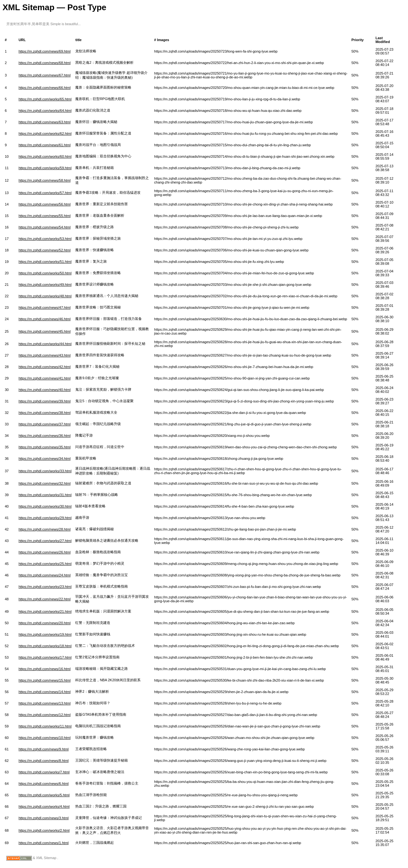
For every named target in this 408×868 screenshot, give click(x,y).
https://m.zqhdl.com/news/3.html (44, 818)
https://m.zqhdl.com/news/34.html (44, 459)
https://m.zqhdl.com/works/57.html (45, 193)
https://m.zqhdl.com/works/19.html (45, 634)
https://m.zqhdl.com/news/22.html (44, 599)
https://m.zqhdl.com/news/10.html (44, 738)
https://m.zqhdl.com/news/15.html (44, 680)
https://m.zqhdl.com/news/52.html (44, 250)
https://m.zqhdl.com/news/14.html (44, 692)
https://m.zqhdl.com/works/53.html (45, 239)
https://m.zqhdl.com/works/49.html (45, 285)
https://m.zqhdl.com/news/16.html (44, 669)
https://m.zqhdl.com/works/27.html (45, 541)
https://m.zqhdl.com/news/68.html (44, 63)
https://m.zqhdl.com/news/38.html (44, 413)
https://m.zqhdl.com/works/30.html (45, 506)
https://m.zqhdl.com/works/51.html (45, 262)
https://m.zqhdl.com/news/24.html (44, 575)
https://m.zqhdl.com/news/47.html (44, 307)
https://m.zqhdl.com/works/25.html (45, 564)
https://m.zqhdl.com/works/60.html (45, 156)
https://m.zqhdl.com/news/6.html (44, 784)
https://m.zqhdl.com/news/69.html (44, 51)
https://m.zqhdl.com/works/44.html (45, 344)
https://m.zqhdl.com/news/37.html (44, 424)
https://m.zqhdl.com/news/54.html (44, 227)
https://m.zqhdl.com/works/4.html (44, 807)
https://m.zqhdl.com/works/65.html (45, 99)
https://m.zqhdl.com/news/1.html (44, 843)
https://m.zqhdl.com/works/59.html (45, 168)
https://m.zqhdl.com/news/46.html (44, 319)
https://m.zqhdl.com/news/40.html (44, 390)
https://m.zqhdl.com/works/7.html (44, 772)
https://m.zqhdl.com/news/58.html (44, 180)
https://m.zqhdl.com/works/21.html (45, 611)
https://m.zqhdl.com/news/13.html (44, 703)
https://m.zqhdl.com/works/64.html (45, 111)
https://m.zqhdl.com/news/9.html (44, 749)
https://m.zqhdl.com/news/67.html (44, 75)
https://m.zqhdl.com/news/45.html (44, 331)
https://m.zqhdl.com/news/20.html (44, 623)
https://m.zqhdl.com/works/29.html (45, 518)
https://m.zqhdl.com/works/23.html (45, 587)
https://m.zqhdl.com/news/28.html (44, 529)
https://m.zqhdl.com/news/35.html (44, 447)
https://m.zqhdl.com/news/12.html (44, 715)
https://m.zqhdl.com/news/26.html (44, 552)
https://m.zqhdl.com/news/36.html (44, 436)
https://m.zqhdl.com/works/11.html (45, 726)
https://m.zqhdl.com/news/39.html (44, 401)
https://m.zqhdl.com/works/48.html (45, 296)
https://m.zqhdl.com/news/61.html (44, 145)
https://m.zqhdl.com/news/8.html (44, 761)
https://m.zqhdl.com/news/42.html (44, 367)
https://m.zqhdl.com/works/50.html (45, 273)
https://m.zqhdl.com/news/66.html (44, 88)
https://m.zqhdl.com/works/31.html (45, 495)
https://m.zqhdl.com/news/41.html (44, 378)
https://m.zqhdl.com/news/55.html (44, 216)
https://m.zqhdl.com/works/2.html (44, 830)
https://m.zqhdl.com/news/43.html (44, 355)
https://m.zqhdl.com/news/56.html (44, 204)
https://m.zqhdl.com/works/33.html (45, 471)
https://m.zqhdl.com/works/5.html (44, 795)
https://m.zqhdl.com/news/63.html (44, 122)
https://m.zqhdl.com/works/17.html (45, 657)
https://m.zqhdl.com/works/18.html (45, 646)
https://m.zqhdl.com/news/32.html (44, 483)
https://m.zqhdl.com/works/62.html (45, 134)
